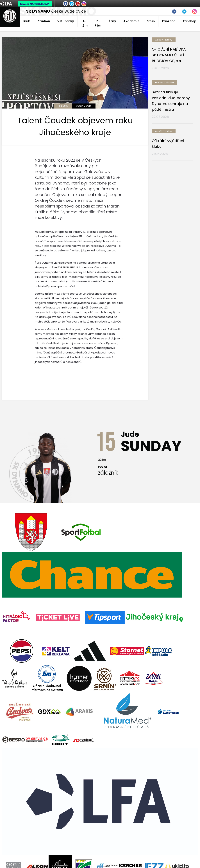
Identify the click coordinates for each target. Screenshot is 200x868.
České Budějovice (56, 11)
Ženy (112, 21)
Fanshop (190, 21)
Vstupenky (66, 21)
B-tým (98, 23)
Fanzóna (169, 21)
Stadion (44, 21)
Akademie (131, 21)
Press (151, 21)
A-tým (84, 23)
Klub (27, 21)
